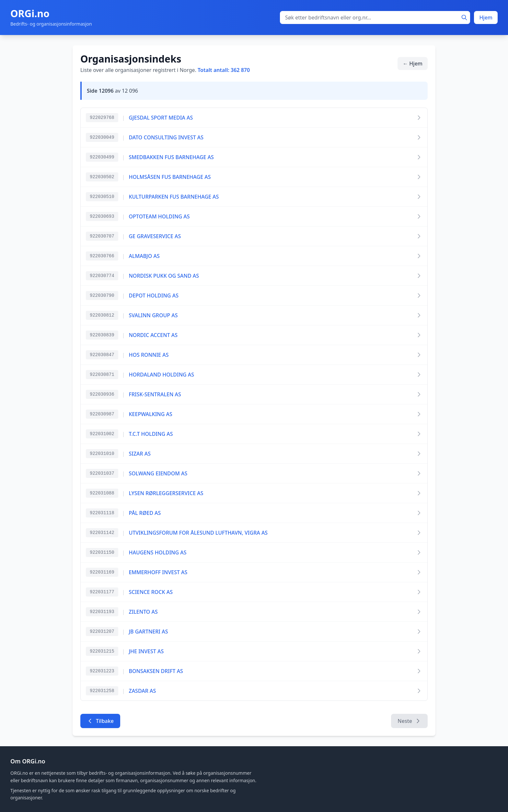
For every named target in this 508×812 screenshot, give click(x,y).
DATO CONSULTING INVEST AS (166, 137)
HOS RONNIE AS (149, 355)
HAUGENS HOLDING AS (157, 552)
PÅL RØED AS (145, 513)
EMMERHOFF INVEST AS (158, 572)
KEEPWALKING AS (150, 414)
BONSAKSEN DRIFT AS (156, 671)
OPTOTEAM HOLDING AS (159, 216)
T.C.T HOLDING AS (151, 434)
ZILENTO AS (143, 612)
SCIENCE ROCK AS (151, 592)
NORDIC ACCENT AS (153, 335)
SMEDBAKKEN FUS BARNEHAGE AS (171, 157)
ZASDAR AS (142, 691)
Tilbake (100, 721)
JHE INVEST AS (146, 651)
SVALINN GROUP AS (153, 315)
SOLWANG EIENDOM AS (158, 473)
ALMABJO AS (144, 256)
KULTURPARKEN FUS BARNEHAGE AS (174, 197)
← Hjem (413, 64)
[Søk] (464, 17)
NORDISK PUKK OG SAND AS (164, 276)
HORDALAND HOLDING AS (161, 375)
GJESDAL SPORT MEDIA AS (161, 118)
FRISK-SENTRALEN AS (155, 394)
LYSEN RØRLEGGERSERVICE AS (166, 493)
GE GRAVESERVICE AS (155, 236)
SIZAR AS (140, 454)
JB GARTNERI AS (148, 632)
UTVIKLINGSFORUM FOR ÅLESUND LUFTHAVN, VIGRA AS (198, 533)
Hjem (486, 17)
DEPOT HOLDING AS (154, 296)
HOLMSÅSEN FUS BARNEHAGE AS (170, 177)
